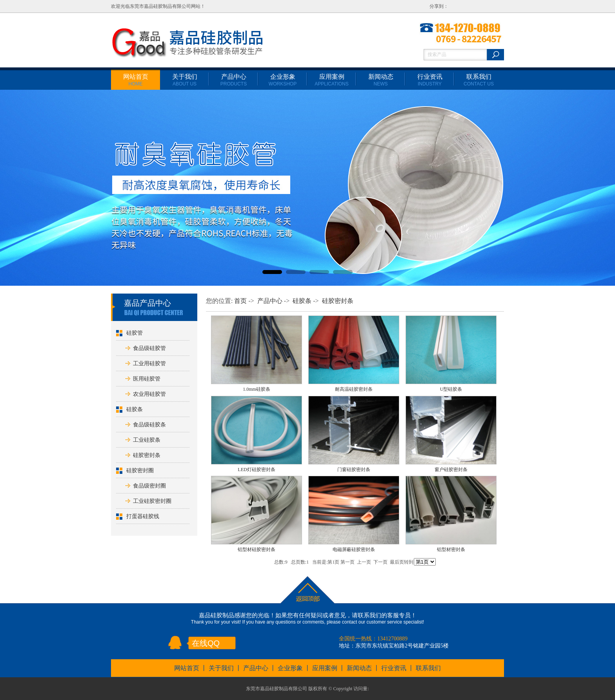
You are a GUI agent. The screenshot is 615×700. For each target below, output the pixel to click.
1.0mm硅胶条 (257, 389)
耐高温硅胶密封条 (354, 389)
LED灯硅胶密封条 (256, 470)
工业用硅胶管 (149, 364)
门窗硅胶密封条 (354, 470)
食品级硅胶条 (149, 425)
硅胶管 (135, 333)
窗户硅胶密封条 (451, 470)
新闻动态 (381, 80)
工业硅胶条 (147, 440)
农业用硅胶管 (149, 394)
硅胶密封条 (147, 455)
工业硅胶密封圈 (152, 501)
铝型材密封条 (451, 549)
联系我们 (479, 80)
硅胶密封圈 (140, 471)
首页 (240, 301)
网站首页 (136, 80)
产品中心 (234, 80)
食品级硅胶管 (149, 348)
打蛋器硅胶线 (143, 516)
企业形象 (283, 80)
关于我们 (185, 80)
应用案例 (331, 80)
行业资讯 (430, 80)
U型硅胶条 (451, 389)
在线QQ (206, 643)
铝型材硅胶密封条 (257, 549)
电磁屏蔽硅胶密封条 (354, 549)
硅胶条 (135, 409)
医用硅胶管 (147, 379)
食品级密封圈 (149, 486)
